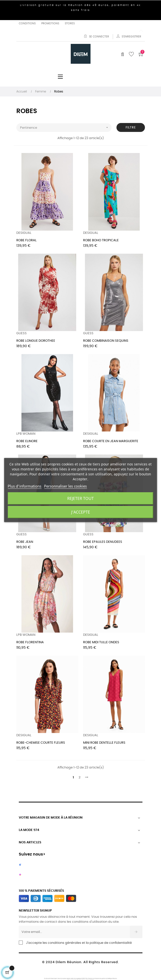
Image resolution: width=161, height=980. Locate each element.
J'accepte (81, 512)
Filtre (131, 127)
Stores (70, 23)
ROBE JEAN (25, 542)
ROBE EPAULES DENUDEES (103, 542)
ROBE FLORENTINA (30, 642)
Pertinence (66, 128)
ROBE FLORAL (26, 240)
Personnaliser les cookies (65, 486)
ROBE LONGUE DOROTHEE (36, 341)
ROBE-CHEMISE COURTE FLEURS (41, 743)
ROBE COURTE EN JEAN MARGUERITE (111, 441)
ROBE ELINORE (27, 441)
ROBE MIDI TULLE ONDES (101, 642)
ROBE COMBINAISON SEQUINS (106, 341)
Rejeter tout (80, 498)
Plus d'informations (24, 486)
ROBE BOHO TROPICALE (101, 240)
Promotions (50, 23)
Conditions (27, 23)
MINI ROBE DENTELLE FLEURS (104, 743)
